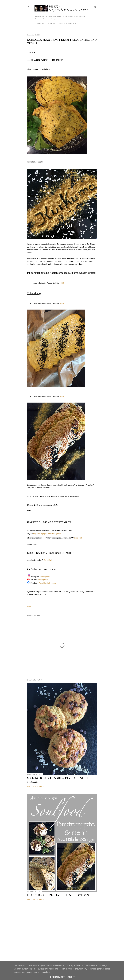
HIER (62, 283)
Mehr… (74, 23)
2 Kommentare (38, 786)
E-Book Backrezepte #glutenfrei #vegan (58, 895)
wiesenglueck (45, 577)
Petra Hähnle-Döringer (47, 583)
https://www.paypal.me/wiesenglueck (47, 534)
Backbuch (64, 23)
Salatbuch (52, 23)
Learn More (58, 977)
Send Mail (78, 538)
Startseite (40, 23)
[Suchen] (95, 7)
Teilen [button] (29, 607)
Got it (71, 977)
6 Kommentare (38, 899)
